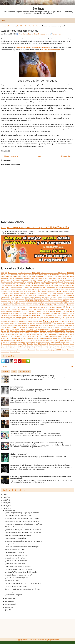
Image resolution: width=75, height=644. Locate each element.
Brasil (43, 280)
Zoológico (17, 352)
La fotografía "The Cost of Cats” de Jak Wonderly (21, 572)
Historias (65, 311)
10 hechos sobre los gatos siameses (23, 409)
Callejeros (37, 282)
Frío (20, 305)
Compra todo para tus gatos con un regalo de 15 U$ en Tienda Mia (35, 227)
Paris (36, 329)
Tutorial (31, 348)
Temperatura (59, 344)
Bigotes (3, 280)
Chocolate (56, 286)
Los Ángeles (41, 319)
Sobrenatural (14, 342)
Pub (20, 335)
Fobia (43, 303)
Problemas (64, 333)
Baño (37, 278)
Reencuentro (40, 336)
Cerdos (26, 286)
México (38, 324)
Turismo (21, 348)
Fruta (22, 305)
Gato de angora (6, 307)
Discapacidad (33, 295)
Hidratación (38, 312)
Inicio (3, 20)
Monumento (8, 326)
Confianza (30, 290)
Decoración (5, 294)
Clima (3, 288)
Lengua (63, 317)
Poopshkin (36, 333)
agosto (8, 607)
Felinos (23, 303)
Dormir (72, 295)
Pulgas (34, 335)
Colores (31, 288)
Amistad (3, 277)
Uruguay (55, 348)
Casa (67, 284)
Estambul (46, 301)
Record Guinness (11, 336)
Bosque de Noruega (35, 280)
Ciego (60, 286)
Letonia (72, 317)
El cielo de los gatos (12, 581)
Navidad (62, 325)
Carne (56, 284)
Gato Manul (14, 307)
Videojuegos (52, 350)
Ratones (62, 335)
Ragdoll (46, 334)
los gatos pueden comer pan (51, 50)
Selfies (50, 340)
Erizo (51, 299)
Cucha (22, 292)
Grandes (45, 310)
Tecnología (45, 344)
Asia (73, 277)
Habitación (71, 310)
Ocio (36, 327)
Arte (70, 276)
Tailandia (30, 344)
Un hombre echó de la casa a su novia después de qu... (23, 583)
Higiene (53, 312)
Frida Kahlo (15, 305)
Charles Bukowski (39, 286)
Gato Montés (21, 307)
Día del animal (52, 294)
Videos (58, 350)
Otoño (64, 327)
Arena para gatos (56, 277)
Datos (66, 292)
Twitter (41, 348)
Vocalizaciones (5, 352)
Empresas (66, 297)
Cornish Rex (57, 290)
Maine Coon (70, 319)
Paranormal (24, 329)
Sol (29, 342)
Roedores (29, 338)
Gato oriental (45, 307)
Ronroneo (35, 338)
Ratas (58, 335)
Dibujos (10, 295)
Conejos (24, 290)
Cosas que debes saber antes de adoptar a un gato (22, 547)
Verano (15, 350)
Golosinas (29, 310)
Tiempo (20, 346)
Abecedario (21, 273)
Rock (25, 338)
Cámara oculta (53, 282)
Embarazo (53, 297)
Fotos (66, 303)
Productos (71, 333)
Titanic (46, 346)
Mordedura (15, 325)
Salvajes (69, 338)
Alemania (47, 275)
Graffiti (34, 310)
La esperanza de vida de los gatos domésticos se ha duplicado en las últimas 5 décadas (40, 465)
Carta (60, 284)
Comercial (37, 288)
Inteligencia (23, 315)
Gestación (14, 310)
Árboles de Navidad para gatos (15, 527)
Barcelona (42, 278)
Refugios (53, 336)
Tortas (63, 346)
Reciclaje (4, 336)
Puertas (29, 335)
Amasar (67, 275)
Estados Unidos (37, 301)
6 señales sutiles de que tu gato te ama (18, 535)
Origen (57, 327)
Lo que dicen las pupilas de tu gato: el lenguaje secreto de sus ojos (33, 376)
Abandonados (12, 273)
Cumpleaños (45, 292)
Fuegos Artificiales (33, 305)
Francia (72, 303)
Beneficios (66, 278)
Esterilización (58, 301)
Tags (14, 372)
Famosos (17, 303)
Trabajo (4, 348)
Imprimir (60, 314)
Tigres (33, 346)
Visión (72, 350)
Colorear (26, 288)
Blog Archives (24, 372)
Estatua (51, 301)
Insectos (10, 315)
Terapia (72, 344)
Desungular (44, 294)
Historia (58, 311)
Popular (6, 372)
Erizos (55, 299)
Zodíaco (12, 352)
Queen (41, 335)
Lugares (55, 319)
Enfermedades (6, 299)
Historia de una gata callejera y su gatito (18, 569)
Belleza (60, 278)
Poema (22, 333)
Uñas (51, 348)
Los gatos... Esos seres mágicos (16, 544)
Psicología (15, 334)
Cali (28, 282)
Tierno (29, 346)
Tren (8, 348)
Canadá (72, 282)
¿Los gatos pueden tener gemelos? (17, 555)
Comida (20, 26)
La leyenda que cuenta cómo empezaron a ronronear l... (23, 541)
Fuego (26, 305)
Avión (29, 278)
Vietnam (64, 350)
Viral (68, 350)
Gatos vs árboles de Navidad (15, 552)
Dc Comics (71, 292)
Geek (8, 310)
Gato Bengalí (70, 305)
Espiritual (28, 301)
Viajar (38, 350)
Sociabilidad (22, 342)
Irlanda (68, 315)
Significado (71, 340)
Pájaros (7, 329)
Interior (43, 315)
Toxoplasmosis (70, 346)
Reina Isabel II (65, 336)
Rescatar (17, 338)
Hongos (22, 314)
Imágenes (54, 313)
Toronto (58, 346)
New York (4, 327)
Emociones (60, 297)
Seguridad (41, 340)
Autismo (15, 278)
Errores (60, 299)
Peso (53, 331)
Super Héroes (70, 342)
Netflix (72, 326)
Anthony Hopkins (22, 277)
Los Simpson (49, 319)
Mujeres (36, 325)
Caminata (61, 282)
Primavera (57, 333)
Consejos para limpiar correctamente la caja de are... (22, 589)
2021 (5, 509)
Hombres (9, 313)
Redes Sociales (32, 336)
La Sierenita (45, 317)
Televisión (52, 344)
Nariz (57, 326)
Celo (23, 286)
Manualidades (28, 322)
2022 (5, 506)
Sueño (58, 342)
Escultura (4, 301)
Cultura (38, 292)
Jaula (17, 317)
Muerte (30, 325)
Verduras (20, 350)
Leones (68, 317)
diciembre (9, 511)
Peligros (4, 331)
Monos (3, 326)
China (46, 286)
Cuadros (10, 292)
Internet (48, 315)
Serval (58, 340)
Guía (66, 310)
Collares (16, 288)
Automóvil (21, 278)
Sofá (27, 342)
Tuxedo (36, 348)
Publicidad (24, 335)
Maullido (71, 322)
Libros (10, 319)
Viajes (42, 350)
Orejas (53, 327)
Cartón (64, 284)
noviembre (9, 599)
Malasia (3, 322)
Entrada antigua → (67, 156)
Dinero (27, 295)
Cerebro (31, 286)
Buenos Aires (59, 280)
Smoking (8, 342)
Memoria (17, 324)
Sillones (3, 342)
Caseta (72, 284)
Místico (63, 324)
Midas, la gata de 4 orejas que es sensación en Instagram (29, 398)
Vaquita (67, 348)
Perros (28, 331)
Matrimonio (65, 322)
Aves (25, 278)
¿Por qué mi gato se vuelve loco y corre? (18, 575)
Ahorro (25, 275)
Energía (71, 297)
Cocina (7, 288)
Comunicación (6, 290)
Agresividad (15, 275)
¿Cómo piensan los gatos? (14, 595)
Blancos (8, 280)
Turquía (26, 348)
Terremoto (4, 346)
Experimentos (5, 303)
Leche (59, 317)
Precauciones (43, 333)
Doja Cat (66, 295)
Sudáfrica (53, 342)
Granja (50, 310)
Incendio (66, 314)
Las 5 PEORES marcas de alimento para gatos (25, 432)
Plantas (17, 333)
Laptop (55, 317)
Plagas (12, 333)
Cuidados (32, 292)
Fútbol (41, 305)
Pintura (3, 333)
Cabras (8, 282)
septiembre (9, 604)
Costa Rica (68, 290)
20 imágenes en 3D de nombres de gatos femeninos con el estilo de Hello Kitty (37, 443)
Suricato (20, 344)
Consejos (37, 290)
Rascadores (53, 334)
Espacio (16, 301)
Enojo (12, 299)
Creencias (4, 292)
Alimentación (12, 26)
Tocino (51, 346)
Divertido (51, 295)
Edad (12, 297)
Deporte (11, 294)
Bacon (33, 278)
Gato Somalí (59, 307)
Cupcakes (52, 292)
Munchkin (42, 326)
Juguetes (27, 317)
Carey (42, 284)
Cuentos (26, 292)
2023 (3, 273)
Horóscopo (28, 313)
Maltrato (9, 322)
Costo (72, 290)
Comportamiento (61, 288)
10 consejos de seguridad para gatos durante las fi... (22, 521)
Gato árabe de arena (59, 305)
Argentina (65, 276)
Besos (72, 278)
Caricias (47, 284)
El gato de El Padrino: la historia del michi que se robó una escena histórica (35, 420)
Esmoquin (11, 301)
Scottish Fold (19, 340)
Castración (5, 286)
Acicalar (43, 273)
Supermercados (5, 344)
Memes (12, 324)
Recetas (72, 335)
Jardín (7, 317)
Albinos (41, 275)
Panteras (17, 329)
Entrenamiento (19, 299)
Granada (39, 310)
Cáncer (3, 284)
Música (47, 325)
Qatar (38, 335)
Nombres (26, 327)
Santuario (9, 340)
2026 (5, 494)
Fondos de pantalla (50, 303)
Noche (21, 327)
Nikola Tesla (10, 327)
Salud (38, 26)
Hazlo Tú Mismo (23, 312)
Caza (10, 286)
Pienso (68, 331)
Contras (44, 290)
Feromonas (29, 303)
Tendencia (66, 344)
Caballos (4, 282)
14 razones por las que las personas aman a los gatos (23, 518)
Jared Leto (12, 317)
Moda (72, 324)
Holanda (3, 314)
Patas (62, 329)
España (21, 301)
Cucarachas (16, 292)
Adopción (70, 273)
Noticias (32, 327)
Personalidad (35, 331)
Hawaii (15, 312)
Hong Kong (16, 314)
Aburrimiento (28, 273)
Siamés (65, 340)
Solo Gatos (38, 8)
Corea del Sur (50, 290)
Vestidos (25, 350)
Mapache (36, 322)
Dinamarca (21, 295)
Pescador (49, 331)
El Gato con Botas (45, 297)
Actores (56, 273)
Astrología (4, 278)
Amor (8, 276)
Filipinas (35, 303)
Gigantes (23, 310)
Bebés (55, 278)
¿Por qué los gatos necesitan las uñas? (18, 566)
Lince (20, 319)
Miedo (59, 324)
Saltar (59, 338)
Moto (21, 326)
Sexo (61, 340)
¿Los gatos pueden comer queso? (20, 31)
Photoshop (59, 331)
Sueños (63, 342)
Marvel (40, 322)
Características (35, 284)
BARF (46, 278)
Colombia (21, 288)
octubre (8, 601)
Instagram (16, 315)
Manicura (21, 322)
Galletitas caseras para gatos (15, 549)
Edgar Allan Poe (19, 297)
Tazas (35, 344)
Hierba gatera (46, 312)
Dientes (15, 295)
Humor (39, 313)
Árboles (49, 277)
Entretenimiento (29, 299)
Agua (21, 275)
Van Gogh (61, 348)
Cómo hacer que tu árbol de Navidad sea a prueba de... (23, 533)
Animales (13, 276)
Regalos (59, 336)
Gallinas (46, 305)
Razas (67, 334)
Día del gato (59, 294)
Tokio (54, 346)
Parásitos (31, 329)
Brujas (53, 280)
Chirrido (50, 286)
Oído (39, 327)
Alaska (37, 275)
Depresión (17, 294)
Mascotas (32, 26)
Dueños (8, 297)
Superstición (14, 344)
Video (46, 350)
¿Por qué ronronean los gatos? (15, 558)
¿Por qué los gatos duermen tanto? (17, 561)
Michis (54, 324)
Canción (8, 284)
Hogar (72, 311)
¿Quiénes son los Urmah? (19, 454)
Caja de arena (18, 282)
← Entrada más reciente (10, 156)
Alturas (62, 275)
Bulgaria (65, 280)
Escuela (72, 299)
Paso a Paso (50, 329)
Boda (16, 280)
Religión (72, 336)
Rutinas (55, 338)
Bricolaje (48, 280)
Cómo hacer (50, 288)
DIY (55, 295)
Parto (44, 329)
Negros (67, 325)
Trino (11, 348)
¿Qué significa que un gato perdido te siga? (19, 516)
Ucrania (46, 348)
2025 (5, 497)
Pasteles (57, 329)
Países (68, 327)
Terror (15, 346)
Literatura (25, 319)
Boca (12, 280)
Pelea (66, 329)
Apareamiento (42, 276)
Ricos (22, 338)
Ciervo (69, 286)
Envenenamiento (38, 299)
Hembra (31, 312)
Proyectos (9, 335)
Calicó (31, 282)
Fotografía (60, 303)
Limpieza (15, 319)
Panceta (12, 329)
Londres (35, 319)
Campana (67, 282)
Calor (42, 282)
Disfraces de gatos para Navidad (16, 586)
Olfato (46, 327)
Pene (18, 331)
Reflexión (47, 336)
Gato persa (52, 307)
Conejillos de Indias (16, 290)
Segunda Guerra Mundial (30, 340)
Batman (51, 278)
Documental (60, 295)
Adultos (4, 275)
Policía (27, 333)
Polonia (31, 333)
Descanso (23, 294)
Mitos (68, 324)
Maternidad (58, 322)
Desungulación (36, 294)
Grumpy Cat (56, 310)
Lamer (51, 317)
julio (7, 610)
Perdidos (22, 331)
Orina (61, 327)
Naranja (53, 325)
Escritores (66, 299)
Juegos (21, 317)
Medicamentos (5, 324)
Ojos (42, 327)
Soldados (33, 342)
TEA (39, 344)
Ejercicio (37, 297)
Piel (64, 331)
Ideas (44, 313)
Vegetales (4, 350)
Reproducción (10, 338)
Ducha (3, 297)
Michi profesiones (46, 324)
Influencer (71, 314)
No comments (57, 34)
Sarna (13, 340)
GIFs (19, 310)
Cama (46, 282)
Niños (16, 327)
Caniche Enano (14, 284)
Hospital (34, 314)
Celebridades (17, 285)
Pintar (72, 331)
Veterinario (32, 350)
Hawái (10, 312)
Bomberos (22, 280)
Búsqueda (71, 280)
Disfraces (40, 295)
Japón (3, 317)
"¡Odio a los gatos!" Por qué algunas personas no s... (22, 513)
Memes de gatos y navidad (14, 592)
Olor (49, 327)
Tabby (25, 344)
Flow (39, 303)
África (8, 275)
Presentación (51, 333)
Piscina (8, 333)
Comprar (71, 288)
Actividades (50, 273)
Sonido (45, 342)
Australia (10, 278)
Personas (43, 331)
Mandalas (15, 322)
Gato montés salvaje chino (33, 307)
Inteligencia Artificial (34, 315)
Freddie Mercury (6, 305)
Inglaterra (4, 315)
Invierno (64, 315)
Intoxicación (53, 315)
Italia (72, 315)
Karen (32, 317)
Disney (45, 295)
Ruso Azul (50, 338)
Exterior (11, 303)
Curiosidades (60, 292)
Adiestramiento (62, 273)
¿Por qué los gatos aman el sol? (16, 564)
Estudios (66, 301)
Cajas (25, 282)
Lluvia (31, 319)
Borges (27, 280)
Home (4, 26)
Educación (27, 297)
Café (12, 282)
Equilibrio (46, 299)
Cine (72, 286)
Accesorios (36, 273)
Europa (72, 301)
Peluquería (13, 331)
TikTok (37, 346)
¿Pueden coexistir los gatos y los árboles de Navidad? (23, 530)
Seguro (46, 340)
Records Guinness (21, 336)
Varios (72, 348)
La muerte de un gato (17, 387)
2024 (6, 273)
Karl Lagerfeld (38, 317)
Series (54, 340)
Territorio (11, 346)
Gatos (26, 26)
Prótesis (3, 335)
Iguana (48, 314)
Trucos (16, 348)
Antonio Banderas (32, 277)
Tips (42, 346)
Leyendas (4, 319)
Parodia (40, 329)
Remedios (4, 338)
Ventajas (10, 350)
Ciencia (64, 285)
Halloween (4, 312)
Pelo (8, 331)
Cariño (52, 284)
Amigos (72, 275)
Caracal (28, 284)
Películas (71, 329)
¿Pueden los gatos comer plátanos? (17, 538)
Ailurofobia (31, 275)
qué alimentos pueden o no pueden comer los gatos (33, 47)
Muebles (25, 325)
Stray (49, 342)
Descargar (29, 294)
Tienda (24, 346)
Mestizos (33, 324)
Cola (11, 288)
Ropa (40, 338)
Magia (64, 319)
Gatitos (51, 305)
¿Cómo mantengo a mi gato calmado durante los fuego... (24, 524)
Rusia (44, 338)
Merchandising (25, 324)
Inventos (59, 315)
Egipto (32, 297)
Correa (62, 290)
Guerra (62, 310)
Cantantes (22, 284)
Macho (60, 319)
